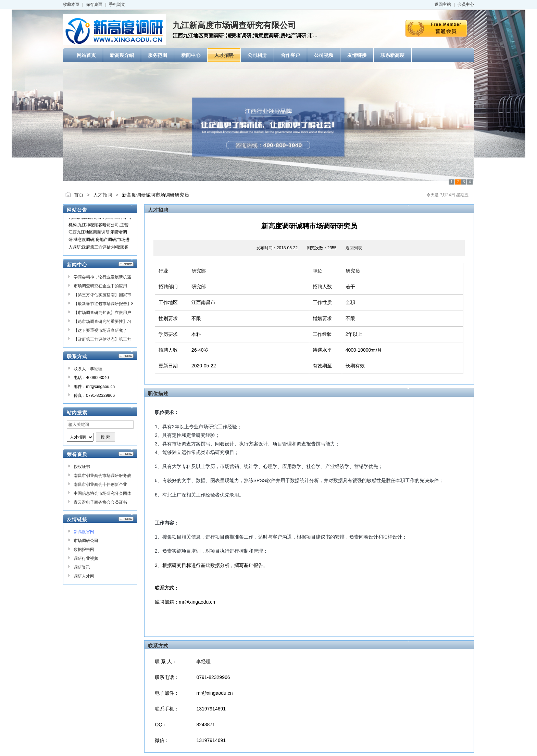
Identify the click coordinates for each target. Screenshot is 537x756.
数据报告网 (84, 550)
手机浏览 (117, 4)
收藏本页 (71, 4)
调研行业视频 (86, 558)
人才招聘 (103, 195)
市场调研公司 (86, 541)
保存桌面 (94, 4)
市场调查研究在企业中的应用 (100, 286)
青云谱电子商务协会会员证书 (100, 502)
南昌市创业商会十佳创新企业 (100, 484)
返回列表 (354, 248)
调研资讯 (82, 567)
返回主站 (443, 4)
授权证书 (82, 467)
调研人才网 (84, 576)
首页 (79, 195)
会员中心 (466, 4)
